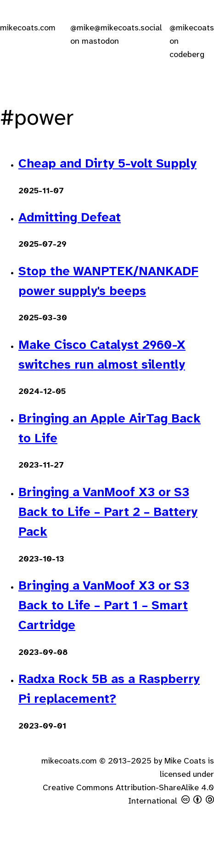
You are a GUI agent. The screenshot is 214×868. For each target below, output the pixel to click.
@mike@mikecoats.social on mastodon (116, 35)
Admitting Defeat (70, 218)
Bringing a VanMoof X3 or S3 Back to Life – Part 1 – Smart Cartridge (104, 606)
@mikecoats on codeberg (192, 42)
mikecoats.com (28, 28)
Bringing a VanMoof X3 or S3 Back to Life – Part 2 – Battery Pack (108, 513)
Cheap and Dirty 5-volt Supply (107, 164)
